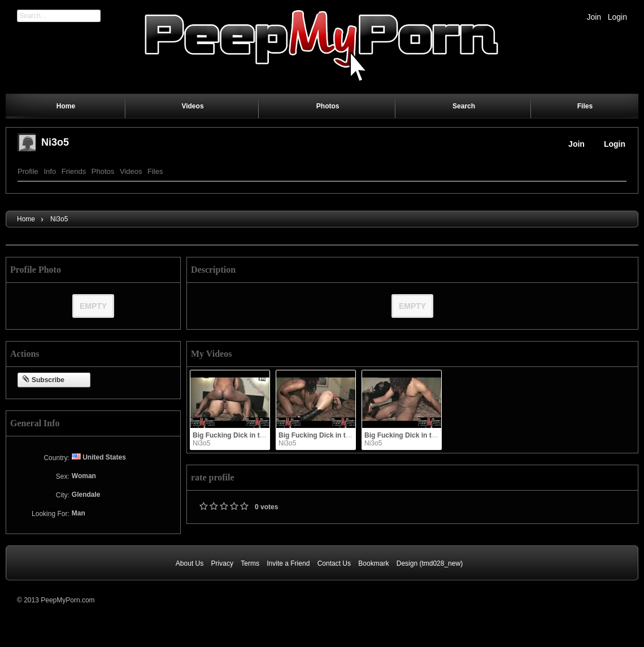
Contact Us (334, 563)
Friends (74, 171)
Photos (103, 171)
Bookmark (373, 563)
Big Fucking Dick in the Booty (241, 435)
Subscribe (43, 380)
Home (26, 219)
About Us (190, 563)
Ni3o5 (55, 142)
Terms (250, 563)
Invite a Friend (288, 563)
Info (50, 171)
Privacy (222, 563)
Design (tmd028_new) (430, 563)
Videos (131, 171)
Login (617, 17)
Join (594, 17)
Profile (28, 171)
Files (155, 171)
